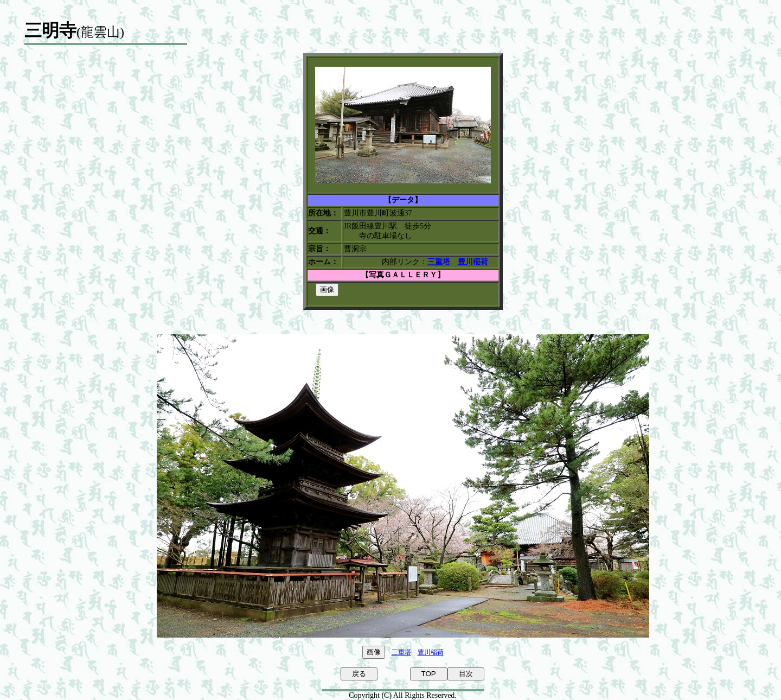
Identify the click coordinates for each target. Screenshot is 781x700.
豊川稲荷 (431, 652)
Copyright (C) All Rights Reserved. (403, 695)
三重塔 (401, 652)
